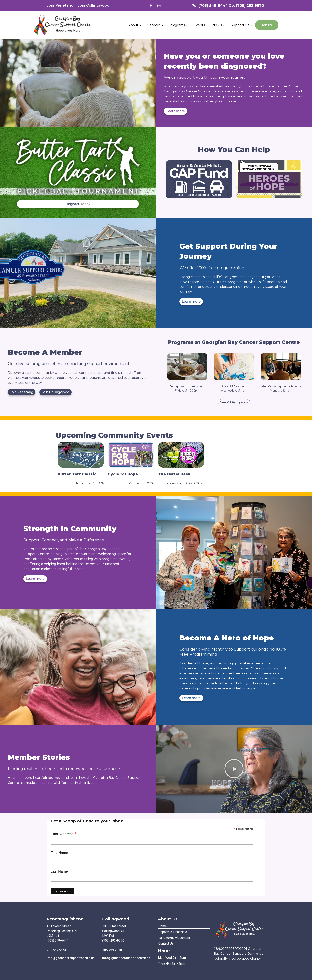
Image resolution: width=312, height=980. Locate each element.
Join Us (218, 25)
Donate (267, 25)
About (135, 25)
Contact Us (166, 943)
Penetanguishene (65, 919)
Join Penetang (60, 5)
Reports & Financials (173, 932)
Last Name (59, 871)
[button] (234, 769)
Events (199, 25)
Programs (179, 25)
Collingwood (116, 919)
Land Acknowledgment (174, 938)
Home (163, 926)
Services (155, 25)
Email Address (64, 834)
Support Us (241, 25)
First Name (59, 853)
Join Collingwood (94, 5)
